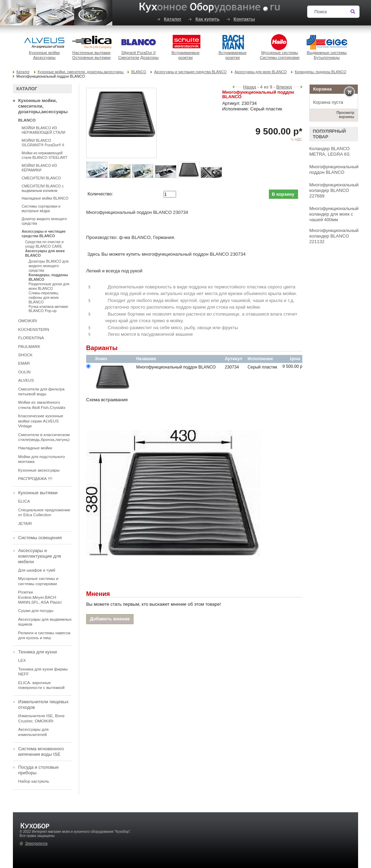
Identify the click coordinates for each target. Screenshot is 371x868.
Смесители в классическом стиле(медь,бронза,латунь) (44, 437)
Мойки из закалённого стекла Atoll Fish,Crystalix (42, 405)
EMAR (24, 363)
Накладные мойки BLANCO (45, 198)
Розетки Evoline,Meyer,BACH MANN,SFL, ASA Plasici (40, 597)
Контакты (244, 19)
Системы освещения (40, 538)
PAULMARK (29, 346)
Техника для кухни (37, 652)
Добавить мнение (110, 619)
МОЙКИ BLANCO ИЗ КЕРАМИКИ (39, 168)
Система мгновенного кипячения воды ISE (41, 751)
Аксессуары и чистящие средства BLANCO (190, 72)
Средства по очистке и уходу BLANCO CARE (44, 244)
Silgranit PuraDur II (139, 52)
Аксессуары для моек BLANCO (261, 72)
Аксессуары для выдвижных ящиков (45, 622)
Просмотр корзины (345, 115)
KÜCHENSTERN (34, 329)
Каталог (173, 19)
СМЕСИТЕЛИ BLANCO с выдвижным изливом (43, 188)
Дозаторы (149, 57)
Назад (249, 87)
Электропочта (36, 843)
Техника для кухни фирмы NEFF (43, 671)
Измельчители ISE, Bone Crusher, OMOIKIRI (41, 718)
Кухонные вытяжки (38, 493)
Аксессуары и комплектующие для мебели (40, 556)
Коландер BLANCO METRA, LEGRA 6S (330, 151)
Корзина (322, 89)
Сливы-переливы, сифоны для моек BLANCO (44, 297)
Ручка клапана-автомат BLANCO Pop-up (48, 309)
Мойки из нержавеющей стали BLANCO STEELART (44, 155)
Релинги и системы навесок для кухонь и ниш (44, 635)
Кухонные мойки (44, 52)
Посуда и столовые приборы (38, 770)
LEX (22, 660)
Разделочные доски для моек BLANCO (49, 286)
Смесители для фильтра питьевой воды (41, 391)
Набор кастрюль (34, 781)
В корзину (283, 194)
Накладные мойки (35, 448)
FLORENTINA (31, 338)
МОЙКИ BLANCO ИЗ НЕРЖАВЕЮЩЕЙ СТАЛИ (43, 130)
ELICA (24, 501)
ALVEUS (26, 380)
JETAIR (25, 523)
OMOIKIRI (28, 321)
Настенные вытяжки (91, 52)
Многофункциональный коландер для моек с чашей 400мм (334, 214)
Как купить (207, 19)
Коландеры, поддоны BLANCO (320, 72)
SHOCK (25, 355)
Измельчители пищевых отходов (43, 704)
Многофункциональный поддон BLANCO (334, 169)
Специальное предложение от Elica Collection (44, 512)
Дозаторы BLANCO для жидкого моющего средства (48, 266)
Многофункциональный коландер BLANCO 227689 (334, 190)
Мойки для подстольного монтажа (41, 459)
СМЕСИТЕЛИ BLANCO (41, 178)
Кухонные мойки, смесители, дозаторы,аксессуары (81, 72)
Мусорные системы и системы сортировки (38, 581)
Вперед (284, 87)
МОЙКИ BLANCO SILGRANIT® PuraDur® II (43, 143)
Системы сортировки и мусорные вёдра (41, 208)
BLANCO (139, 72)
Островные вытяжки (91, 57)
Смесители (129, 57)
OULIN (24, 372)
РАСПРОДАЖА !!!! (35, 478)
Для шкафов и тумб (37, 570)
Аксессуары (44, 57)
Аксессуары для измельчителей (33, 732)
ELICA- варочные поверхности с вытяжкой (41, 685)
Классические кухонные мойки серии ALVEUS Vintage (41, 421)
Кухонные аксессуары (39, 470)
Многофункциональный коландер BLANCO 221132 (334, 236)
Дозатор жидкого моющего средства (44, 221)
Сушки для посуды (36, 610)
